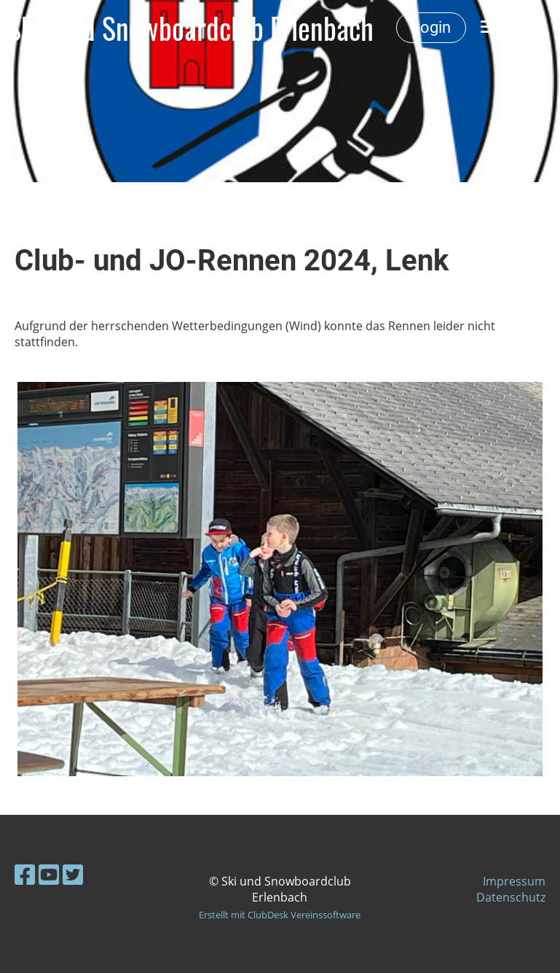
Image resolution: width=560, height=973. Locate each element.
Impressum (514, 881)
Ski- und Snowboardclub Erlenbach (190, 28)
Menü (509, 27)
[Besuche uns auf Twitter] (73, 874)
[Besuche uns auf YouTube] (49, 874)
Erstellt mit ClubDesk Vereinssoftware (280, 915)
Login (431, 27)
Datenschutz (511, 897)
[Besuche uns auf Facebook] (25, 874)
